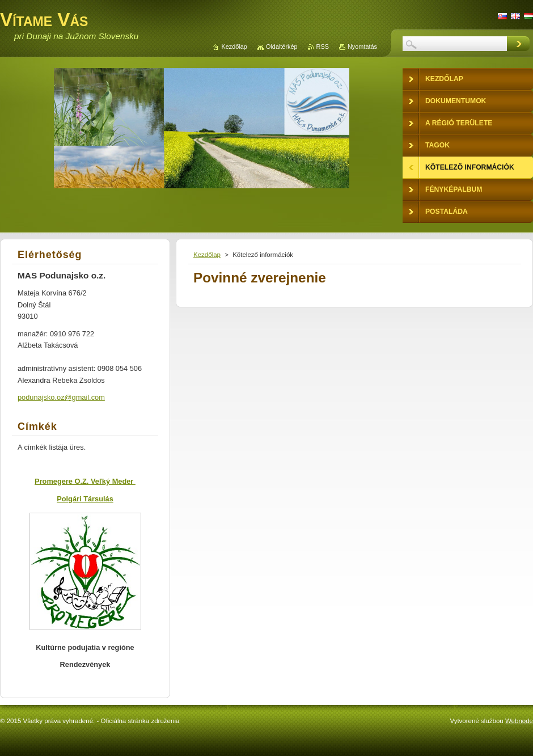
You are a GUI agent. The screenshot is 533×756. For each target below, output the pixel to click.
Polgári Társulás (85, 499)
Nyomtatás (362, 47)
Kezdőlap (207, 255)
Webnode (519, 721)
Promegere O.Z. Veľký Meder (85, 481)
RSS (323, 47)
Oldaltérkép (282, 47)
